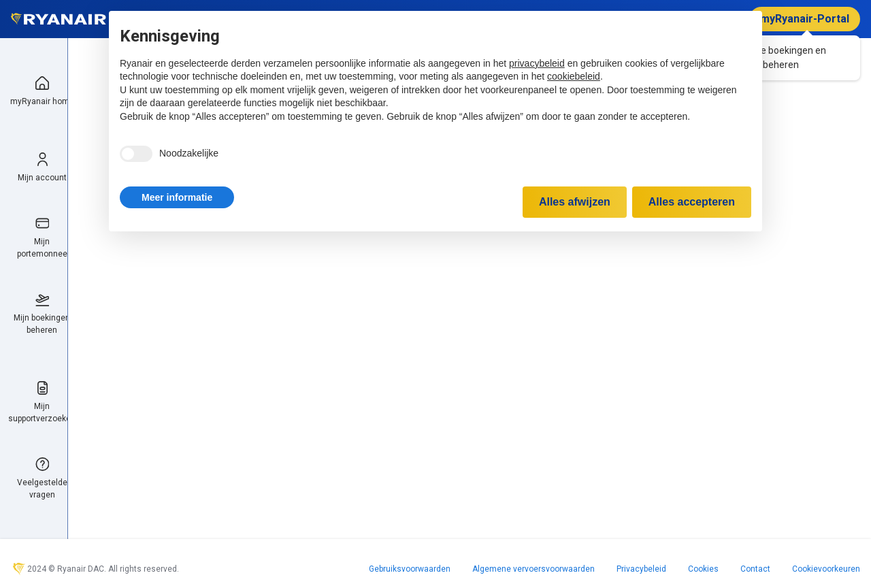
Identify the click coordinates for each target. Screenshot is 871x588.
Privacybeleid (641, 569)
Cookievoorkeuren (826, 569)
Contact (755, 569)
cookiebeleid (574, 76)
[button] (177, 197)
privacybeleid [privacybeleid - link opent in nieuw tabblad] (537, 63)
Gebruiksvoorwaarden (410, 569)
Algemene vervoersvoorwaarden (533, 569)
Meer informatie (177, 197)
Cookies (703, 569)
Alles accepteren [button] (692, 202)
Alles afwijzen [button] (575, 202)
